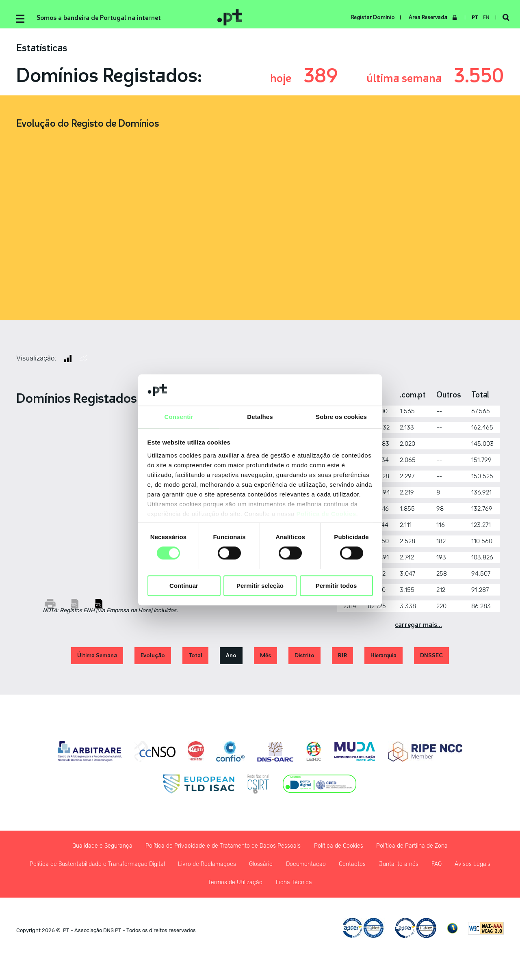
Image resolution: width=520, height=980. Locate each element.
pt (472, 17)
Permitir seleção (260, 586)
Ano (231, 658)
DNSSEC (431, 658)
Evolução (153, 658)
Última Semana (97, 658)
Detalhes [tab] (260, 416)
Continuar (184, 586)
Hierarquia (383, 658)
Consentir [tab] (179, 416)
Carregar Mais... (418, 628)
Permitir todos (336, 586)
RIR (342, 658)
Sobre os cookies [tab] (341, 416)
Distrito (304, 658)
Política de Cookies (326, 514)
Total (195, 658)
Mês (265, 658)
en (483, 17)
